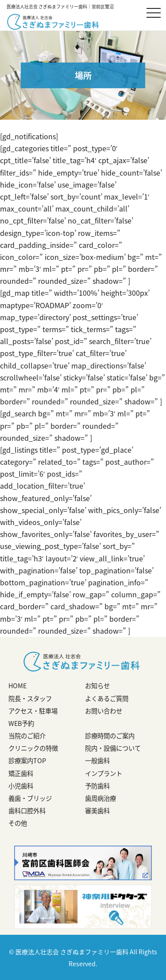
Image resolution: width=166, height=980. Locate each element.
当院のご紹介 (27, 736)
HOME (17, 686)
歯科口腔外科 (27, 811)
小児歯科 (21, 786)
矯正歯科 (21, 773)
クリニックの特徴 (33, 748)
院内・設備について (113, 748)
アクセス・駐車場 (33, 711)
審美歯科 (97, 811)
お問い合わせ (104, 711)
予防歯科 (97, 786)
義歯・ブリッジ (30, 798)
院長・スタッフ (30, 698)
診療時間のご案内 (110, 736)
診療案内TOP (27, 760)
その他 (18, 823)
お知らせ (97, 686)
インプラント (104, 773)
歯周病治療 (100, 798)
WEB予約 (21, 723)
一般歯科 (97, 760)
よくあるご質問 (107, 698)
